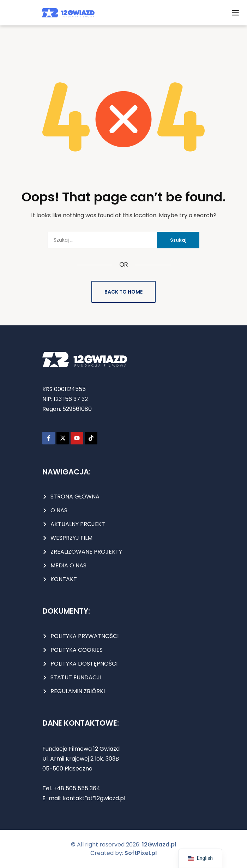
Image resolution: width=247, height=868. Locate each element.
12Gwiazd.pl (159, 845)
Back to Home (123, 292)
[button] (235, 13)
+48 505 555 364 (76, 788)
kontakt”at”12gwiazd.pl (94, 798)
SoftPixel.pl (141, 853)
